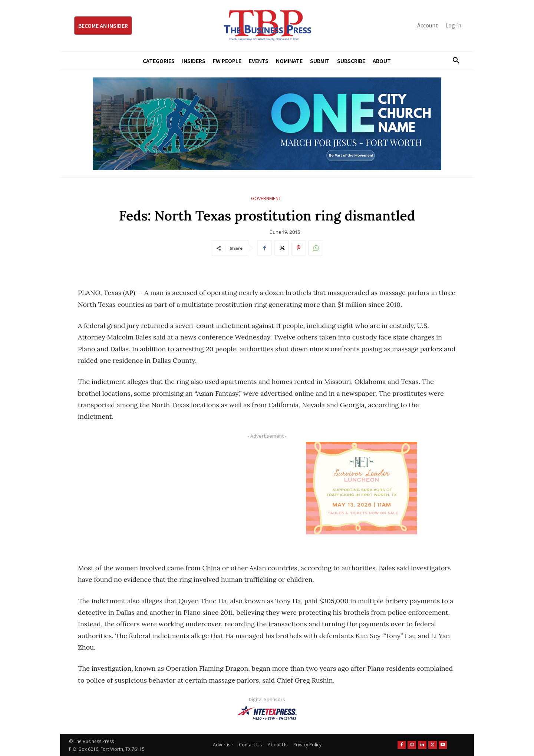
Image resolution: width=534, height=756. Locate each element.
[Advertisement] (169, 494)
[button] (453, 61)
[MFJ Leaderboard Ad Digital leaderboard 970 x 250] (267, 124)
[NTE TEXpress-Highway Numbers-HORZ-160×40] (267, 713)
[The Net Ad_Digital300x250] (362, 488)
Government (266, 198)
